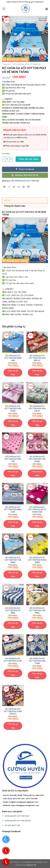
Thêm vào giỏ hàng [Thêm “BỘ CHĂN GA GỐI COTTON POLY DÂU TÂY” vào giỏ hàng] (13, 474)
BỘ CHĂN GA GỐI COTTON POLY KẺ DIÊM (13, 610)
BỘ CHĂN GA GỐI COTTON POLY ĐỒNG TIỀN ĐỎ (13, 711)
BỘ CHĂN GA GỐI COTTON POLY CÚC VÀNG (37, 610)
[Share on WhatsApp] (4, 187)
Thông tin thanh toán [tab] (15, 206)
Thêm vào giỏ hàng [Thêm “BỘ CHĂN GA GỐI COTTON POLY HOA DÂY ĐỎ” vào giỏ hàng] (37, 373)
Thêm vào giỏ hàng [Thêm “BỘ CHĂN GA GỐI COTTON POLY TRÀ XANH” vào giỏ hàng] (13, 574)
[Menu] (4, 9)
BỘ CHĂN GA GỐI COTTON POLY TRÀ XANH (13, 560)
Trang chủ (6, 64)
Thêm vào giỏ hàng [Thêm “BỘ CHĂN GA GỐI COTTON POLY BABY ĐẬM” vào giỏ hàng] (13, 524)
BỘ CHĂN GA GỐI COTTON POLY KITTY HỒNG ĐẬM (37, 510)
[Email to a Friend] (19, 187)
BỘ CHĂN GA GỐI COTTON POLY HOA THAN (37, 661)
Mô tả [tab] (7, 200)
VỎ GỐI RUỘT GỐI (13, 825)
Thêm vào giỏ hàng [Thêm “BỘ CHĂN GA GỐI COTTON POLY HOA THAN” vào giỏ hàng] (37, 675)
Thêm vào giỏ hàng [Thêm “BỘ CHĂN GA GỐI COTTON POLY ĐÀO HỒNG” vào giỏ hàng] (13, 423)
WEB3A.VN (31, 865)
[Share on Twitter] (14, 187)
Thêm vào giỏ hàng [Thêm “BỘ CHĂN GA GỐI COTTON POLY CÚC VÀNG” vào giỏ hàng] (37, 625)
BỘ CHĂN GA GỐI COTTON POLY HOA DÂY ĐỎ (37, 358)
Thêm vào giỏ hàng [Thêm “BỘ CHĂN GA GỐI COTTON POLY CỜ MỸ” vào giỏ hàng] (13, 673)
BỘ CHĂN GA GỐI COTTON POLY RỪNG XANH (37, 560)
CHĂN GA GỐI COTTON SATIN (18, 821)
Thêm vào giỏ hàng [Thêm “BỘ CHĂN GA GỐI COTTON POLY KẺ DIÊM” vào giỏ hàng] (13, 625)
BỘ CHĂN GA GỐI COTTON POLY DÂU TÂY (13, 459)
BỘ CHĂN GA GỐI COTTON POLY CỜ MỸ (13, 660)
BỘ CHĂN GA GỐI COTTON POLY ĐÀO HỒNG (13, 409)
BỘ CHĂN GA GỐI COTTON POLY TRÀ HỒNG (37, 459)
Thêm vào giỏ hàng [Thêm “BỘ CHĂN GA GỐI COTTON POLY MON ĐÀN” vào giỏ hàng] (13, 373)
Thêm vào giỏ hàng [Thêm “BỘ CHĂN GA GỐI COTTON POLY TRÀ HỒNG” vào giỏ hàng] (37, 474)
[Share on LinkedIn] (28, 187)
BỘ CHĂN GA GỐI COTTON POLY (27, 64)
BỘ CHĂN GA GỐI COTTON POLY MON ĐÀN (13, 358)
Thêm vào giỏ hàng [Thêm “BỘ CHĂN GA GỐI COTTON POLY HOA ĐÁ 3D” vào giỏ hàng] (37, 423)
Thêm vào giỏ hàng (28, 159)
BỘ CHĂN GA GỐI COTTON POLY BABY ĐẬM (13, 510)
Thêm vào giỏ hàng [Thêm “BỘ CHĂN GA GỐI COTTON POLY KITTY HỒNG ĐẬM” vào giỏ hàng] (37, 524)
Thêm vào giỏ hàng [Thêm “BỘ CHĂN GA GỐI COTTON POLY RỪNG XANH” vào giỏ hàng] (37, 574)
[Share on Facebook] (9, 187)
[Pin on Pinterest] (24, 187)
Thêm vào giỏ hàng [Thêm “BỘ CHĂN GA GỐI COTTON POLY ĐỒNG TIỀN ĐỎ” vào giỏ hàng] (13, 726)
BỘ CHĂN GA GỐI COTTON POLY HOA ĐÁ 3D (37, 409)
